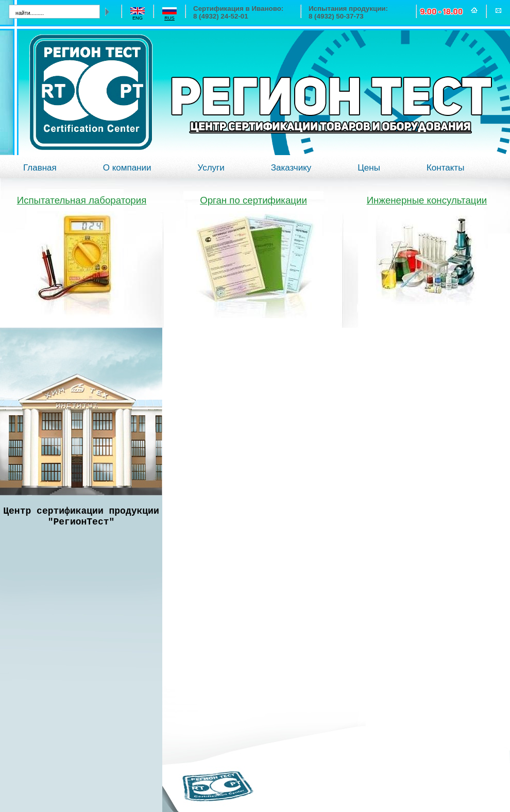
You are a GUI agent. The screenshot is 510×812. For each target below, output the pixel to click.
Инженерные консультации (427, 200)
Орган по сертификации (253, 200)
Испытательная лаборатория (82, 200)
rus (169, 18)
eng (138, 18)
